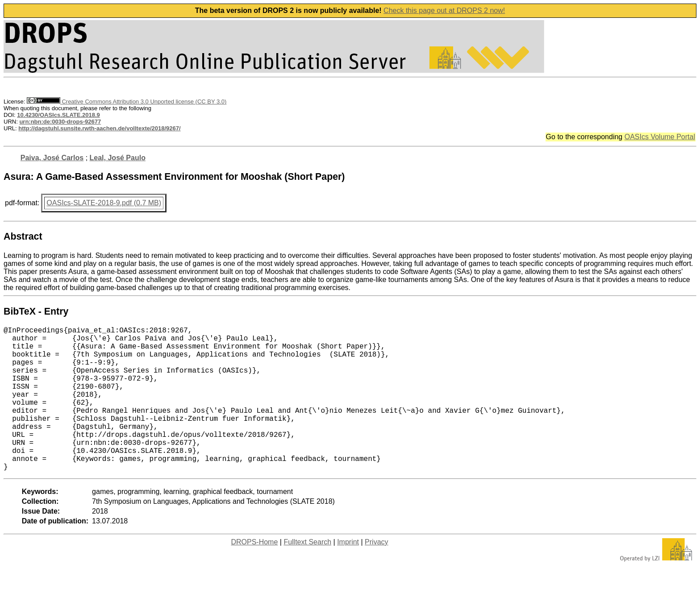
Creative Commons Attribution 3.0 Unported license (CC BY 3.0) (127, 102)
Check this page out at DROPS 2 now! (444, 10)
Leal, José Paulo (118, 158)
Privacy (376, 574)
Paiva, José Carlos (52, 158)
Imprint (348, 574)
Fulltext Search (307, 574)
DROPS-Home (254, 574)
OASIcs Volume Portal (660, 137)
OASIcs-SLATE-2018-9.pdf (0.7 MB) (104, 203)
